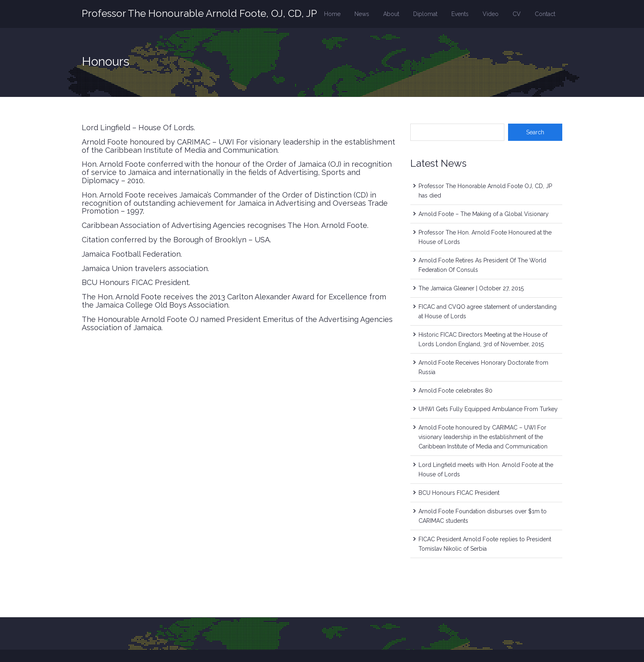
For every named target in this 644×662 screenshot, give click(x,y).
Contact (545, 14)
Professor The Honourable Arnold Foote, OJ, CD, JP (199, 13)
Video (491, 14)
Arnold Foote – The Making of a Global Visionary (484, 214)
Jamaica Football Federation (131, 254)
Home (332, 14)
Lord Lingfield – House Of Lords (138, 128)
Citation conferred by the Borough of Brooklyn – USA (176, 240)
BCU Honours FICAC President (135, 282)
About (391, 14)
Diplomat (425, 14)
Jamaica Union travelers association (145, 268)
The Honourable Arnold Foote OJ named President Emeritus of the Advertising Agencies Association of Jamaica (237, 323)
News (362, 14)
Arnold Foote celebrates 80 (455, 391)
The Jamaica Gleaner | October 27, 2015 (471, 288)
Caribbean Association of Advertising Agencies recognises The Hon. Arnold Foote (224, 225)
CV (517, 14)
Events (460, 14)
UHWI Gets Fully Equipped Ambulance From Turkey (488, 409)
